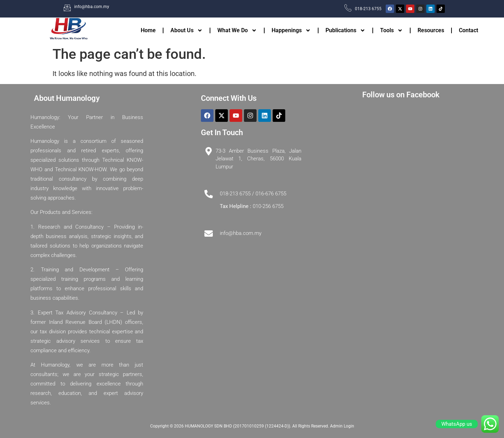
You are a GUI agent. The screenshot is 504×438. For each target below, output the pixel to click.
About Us (187, 30)
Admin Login (342, 426)
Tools (391, 30)
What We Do (237, 30)
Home (148, 30)
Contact (468, 30)
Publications (345, 30)
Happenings (291, 30)
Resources (431, 30)
